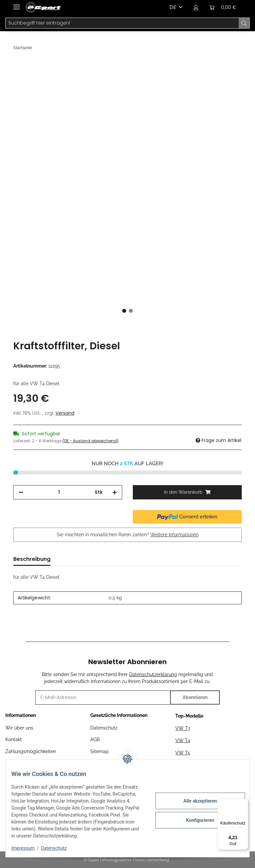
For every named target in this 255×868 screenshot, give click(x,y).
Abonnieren (195, 697)
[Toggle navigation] (17, 4)
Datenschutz (104, 728)
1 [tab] (124, 311)
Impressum (28, 848)
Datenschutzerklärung (153, 674)
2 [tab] (131, 311)
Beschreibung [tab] (32, 559)
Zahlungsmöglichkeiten (31, 751)
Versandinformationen (29, 763)
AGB (95, 739)
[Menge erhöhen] (115, 492)
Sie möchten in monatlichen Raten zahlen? (128, 535)
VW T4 (183, 740)
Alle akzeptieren (195, 801)
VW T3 (183, 728)
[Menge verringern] (21, 492)
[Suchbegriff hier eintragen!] (122, 23)
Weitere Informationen (174, 535)
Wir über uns (19, 728)
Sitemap (99, 751)
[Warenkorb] (223, 7)
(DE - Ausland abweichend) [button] (90, 441)
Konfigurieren (195, 820)
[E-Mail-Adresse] (103, 697)
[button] (196, 7)
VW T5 (183, 753)
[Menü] (244, 803)
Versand (65, 413)
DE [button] (173, 7)
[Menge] (59, 492)
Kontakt (14, 739)
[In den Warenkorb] (19, 65)
